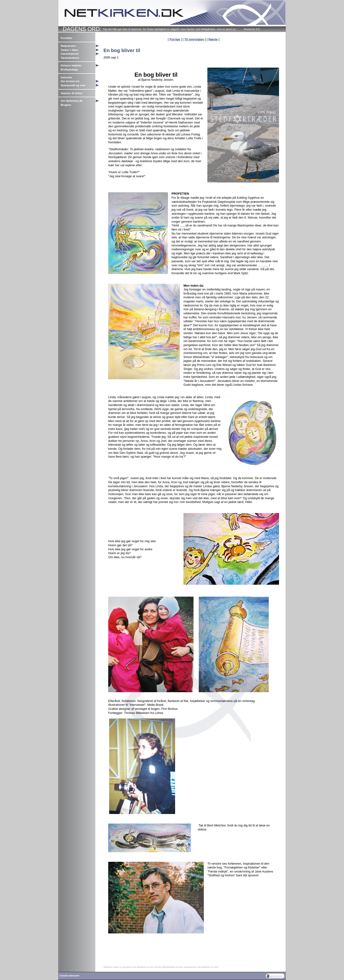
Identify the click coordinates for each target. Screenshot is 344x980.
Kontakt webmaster (70, 976)
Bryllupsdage (69, 70)
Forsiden (67, 38)
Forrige (175, 39)
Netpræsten (68, 46)
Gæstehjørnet (70, 54)
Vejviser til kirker (72, 93)
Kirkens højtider (71, 65)
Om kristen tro (70, 81)
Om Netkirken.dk (72, 101)
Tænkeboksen (70, 58)
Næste (213, 39)
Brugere (66, 105)
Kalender (67, 77)
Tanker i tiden (70, 50)
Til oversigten (194, 39)
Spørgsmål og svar (73, 85)
